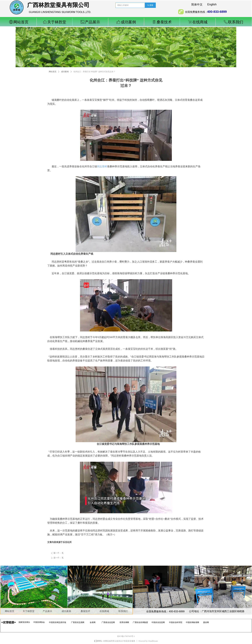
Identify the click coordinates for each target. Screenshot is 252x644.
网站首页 (53, 72)
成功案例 (65, 72)
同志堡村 (102, 166)
